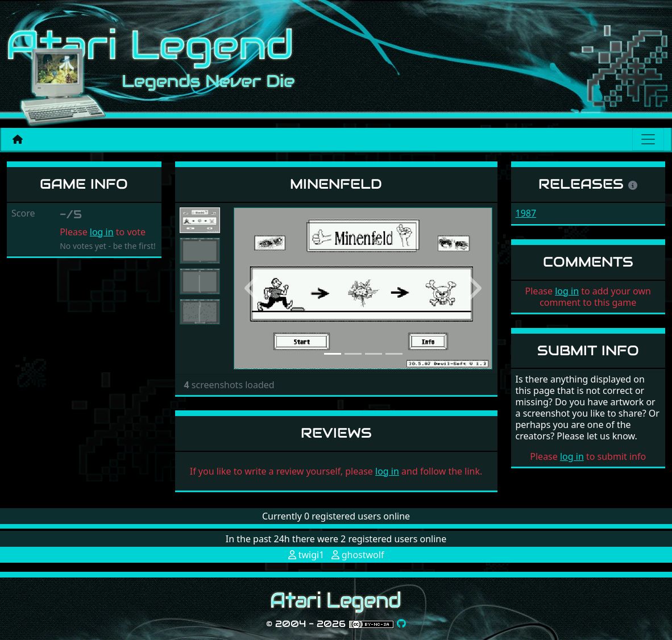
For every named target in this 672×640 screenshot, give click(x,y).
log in (102, 232)
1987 (526, 213)
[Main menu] (648, 139)
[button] (253, 288)
